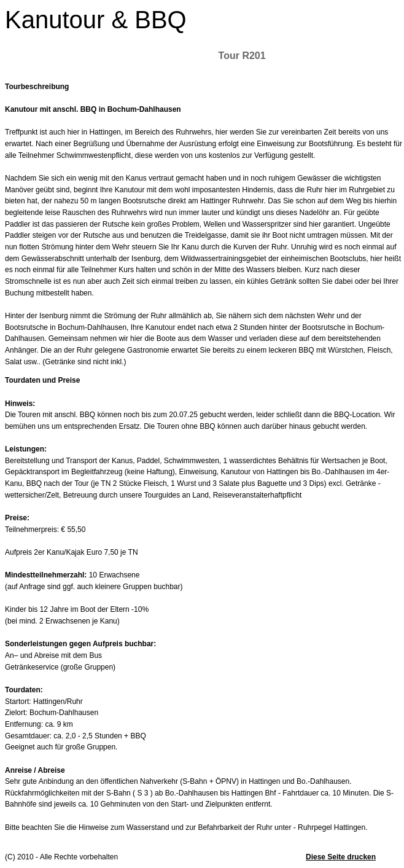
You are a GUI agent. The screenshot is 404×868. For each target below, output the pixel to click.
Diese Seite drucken (341, 857)
